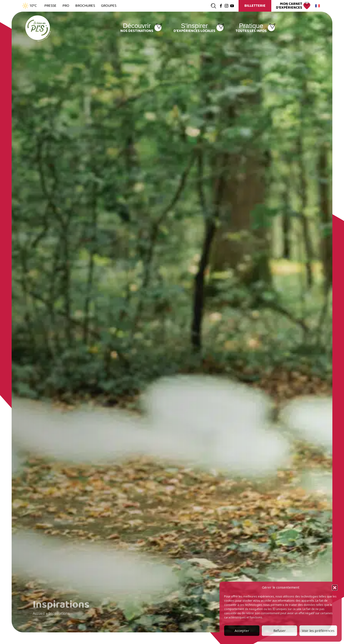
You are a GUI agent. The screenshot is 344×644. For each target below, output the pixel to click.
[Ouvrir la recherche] (213, 6)
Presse (50, 6)
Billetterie (255, 6)
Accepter (242, 631)
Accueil (39, 616)
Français (317, 6)
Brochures (85, 6)
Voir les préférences (318, 631)
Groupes (109, 6)
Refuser (280, 631)
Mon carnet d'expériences (289, 6)
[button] (335, 587)
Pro (66, 6)
